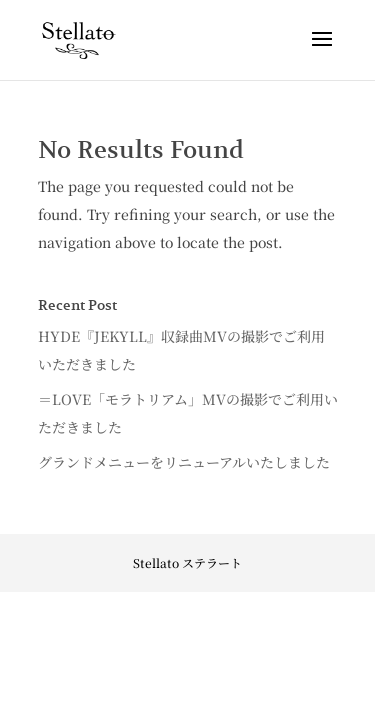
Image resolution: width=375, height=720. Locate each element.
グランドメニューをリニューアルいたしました (184, 462)
